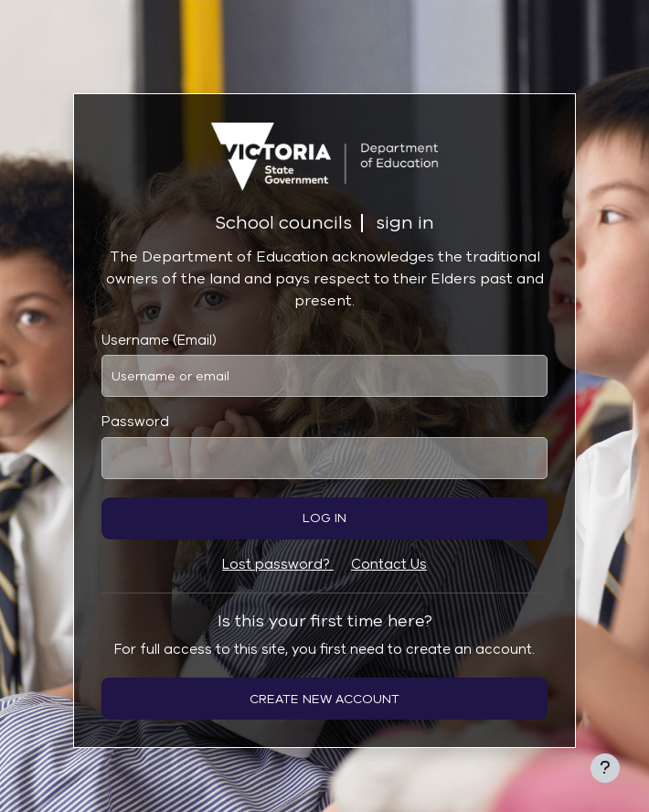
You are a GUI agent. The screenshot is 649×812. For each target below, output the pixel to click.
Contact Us (389, 564)
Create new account (324, 699)
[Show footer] (605, 768)
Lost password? (278, 564)
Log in (324, 518)
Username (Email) (159, 340)
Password (135, 422)
